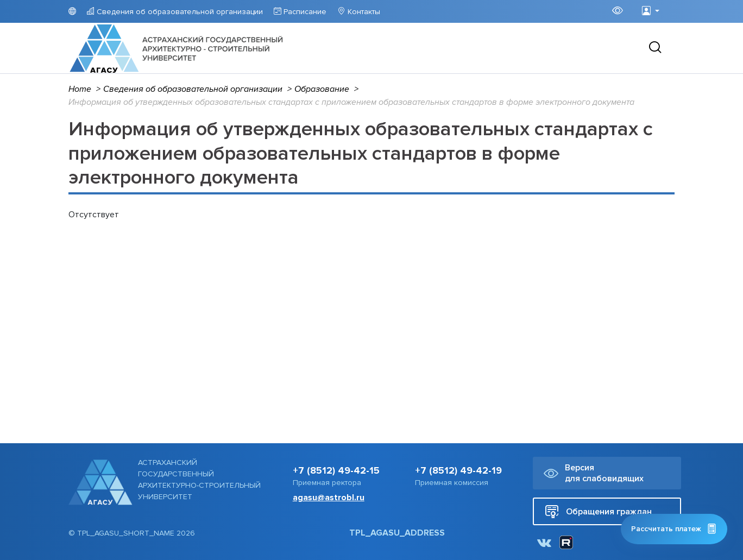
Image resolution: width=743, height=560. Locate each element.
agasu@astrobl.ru (329, 498)
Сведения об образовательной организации (179, 12)
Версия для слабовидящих (594, 473)
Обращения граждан (598, 511)
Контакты (363, 12)
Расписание (304, 12)
